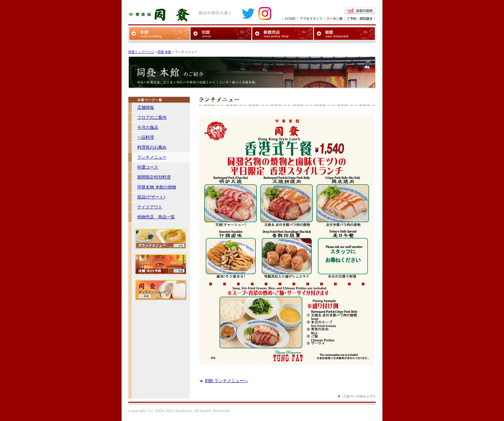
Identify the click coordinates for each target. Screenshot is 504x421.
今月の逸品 (148, 127)
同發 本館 (164, 52)
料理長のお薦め (152, 147)
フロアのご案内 (152, 117)
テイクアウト (150, 207)
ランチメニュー (152, 157)
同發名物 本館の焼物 (157, 187)
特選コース (148, 167)
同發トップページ (141, 52)
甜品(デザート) (151, 197)
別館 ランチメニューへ (226, 381)
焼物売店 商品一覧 (156, 217)
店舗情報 (146, 107)
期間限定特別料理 (154, 177)
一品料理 (146, 137)
